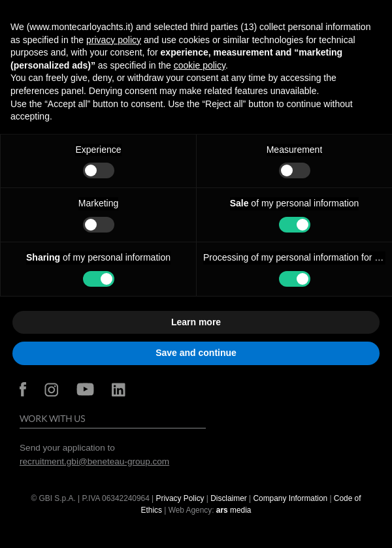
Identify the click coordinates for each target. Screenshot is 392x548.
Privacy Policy (180, 498)
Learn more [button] (196, 322)
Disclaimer (230, 498)
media (234, 510)
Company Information (290, 498)
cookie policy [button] (200, 65)
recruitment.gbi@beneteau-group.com (94, 461)
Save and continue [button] (196, 353)
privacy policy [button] (114, 40)
